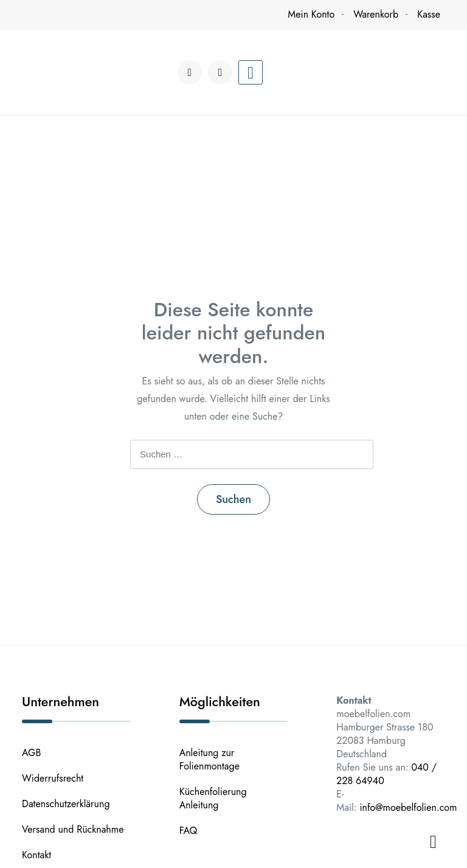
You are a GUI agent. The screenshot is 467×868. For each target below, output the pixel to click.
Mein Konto (311, 14)
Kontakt (36, 855)
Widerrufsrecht (53, 778)
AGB (31, 753)
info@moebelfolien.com (408, 807)
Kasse (429, 14)
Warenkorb (376, 14)
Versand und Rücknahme (73, 829)
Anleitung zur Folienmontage (209, 759)
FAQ (189, 831)
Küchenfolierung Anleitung (213, 798)
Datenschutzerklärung (66, 804)
